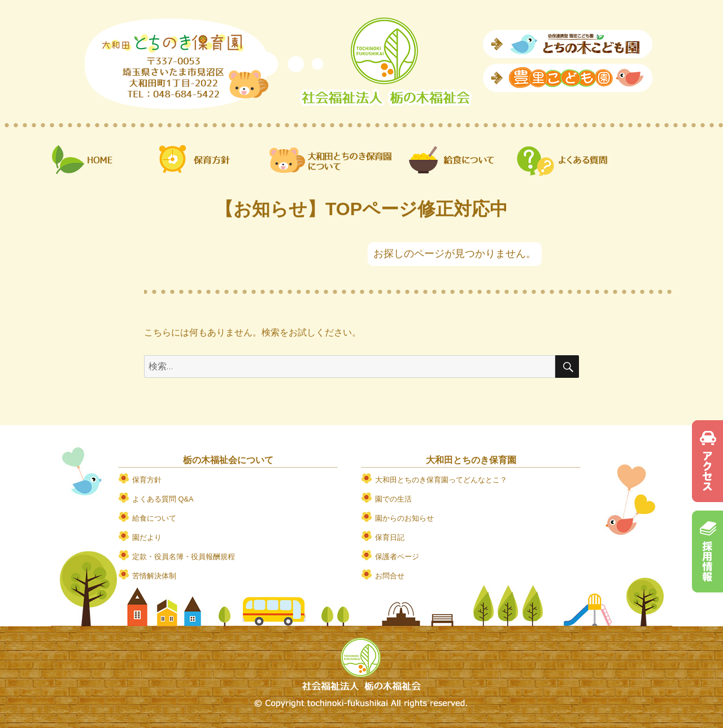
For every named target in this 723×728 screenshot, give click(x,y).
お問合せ (390, 576)
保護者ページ (397, 557)
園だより (147, 537)
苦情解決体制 (154, 576)
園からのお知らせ (404, 518)
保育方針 (147, 480)
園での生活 (393, 499)
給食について (154, 518)
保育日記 (390, 537)
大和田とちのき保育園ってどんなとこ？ (441, 480)
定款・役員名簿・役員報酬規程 (184, 557)
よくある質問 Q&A (163, 499)
